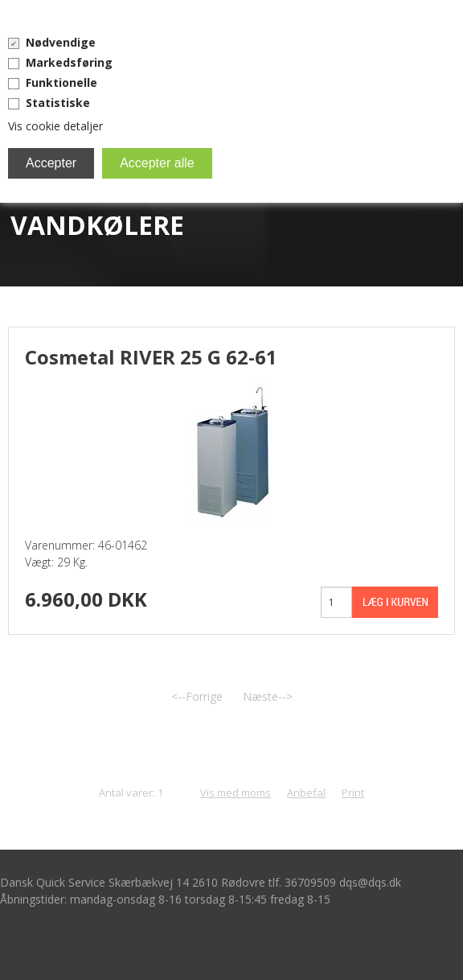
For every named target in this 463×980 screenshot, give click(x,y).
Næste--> (268, 696)
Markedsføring (69, 62)
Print (353, 793)
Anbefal (306, 793)
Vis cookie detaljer (55, 126)
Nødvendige (61, 42)
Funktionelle (61, 82)
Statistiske (58, 103)
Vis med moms (236, 793)
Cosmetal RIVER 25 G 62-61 (151, 357)
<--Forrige (197, 696)
